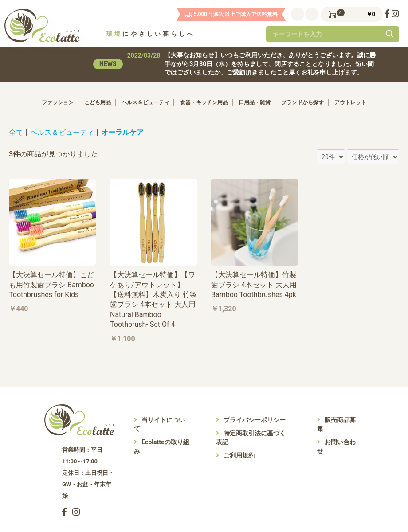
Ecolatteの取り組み (162, 446)
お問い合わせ (336, 446)
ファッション (58, 102)
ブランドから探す (302, 102)
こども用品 (98, 102)
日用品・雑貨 (255, 102)
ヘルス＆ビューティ (145, 102)
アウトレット (350, 102)
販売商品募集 (336, 424)
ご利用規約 (235, 455)
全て (16, 132)
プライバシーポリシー (251, 420)
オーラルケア (122, 132)
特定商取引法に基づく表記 (251, 438)
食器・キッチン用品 (204, 102)
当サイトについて (160, 424)
